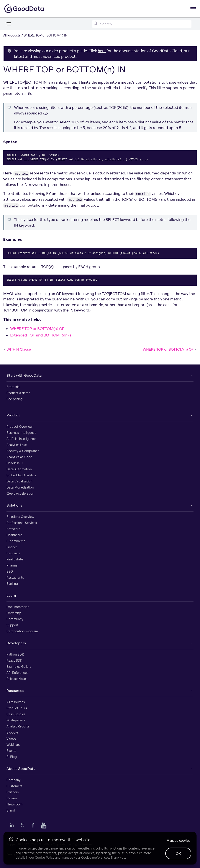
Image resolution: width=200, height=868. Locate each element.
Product (13, 415)
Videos (11, 738)
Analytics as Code (19, 457)
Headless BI (15, 463)
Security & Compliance (23, 451)
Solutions (14, 505)
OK (178, 853)
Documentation (18, 607)
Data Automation (19, 469)
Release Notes (17, 679)
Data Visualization (19, 481)
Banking (12, 584)
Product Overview (20, 427)
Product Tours (17, 708)
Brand (11, 810)
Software (13, 529)
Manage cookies (178, 841)
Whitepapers (16, 720)
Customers (14, 786)
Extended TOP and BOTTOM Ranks (41, 335)
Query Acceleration (20, 493)
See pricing (15, 399)
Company (13, 780)
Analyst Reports (18, 726)
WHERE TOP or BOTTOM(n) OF (37, 329)
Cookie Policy (45, 857)
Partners (13, 792)
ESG (10, 571)
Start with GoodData (24, 375)
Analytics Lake (17, 445)
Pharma (12, 565)
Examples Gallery (19, 667)
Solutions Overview (20, 517)
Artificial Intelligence (21, 439)
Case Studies (16, 714)
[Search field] (142, 24)
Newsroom (15, 804)
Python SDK (15, 654)
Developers (16, 643)
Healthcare (14, 535)
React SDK (14, 660)
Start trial (13, 387)
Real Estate (15, 559)
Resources (15, 691)
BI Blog (12, 757)
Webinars (13, 745)
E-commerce (16, 541)
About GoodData (21, 769)
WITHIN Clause (17, 349)
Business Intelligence (21, 433)
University (14, 613)
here (102, 51)
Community (15, 619)
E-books (13, 732)
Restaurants (15, 577)
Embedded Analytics (21, 475)
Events (11, 751)
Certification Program (22, 631)
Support (12, 625)
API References (17, 673)
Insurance (13, 553)
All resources (16, 702)
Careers (12, 798)
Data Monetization (20, 487)
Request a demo (18, 393)
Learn (11, 595)
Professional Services (22, 523)
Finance (12, 547)
